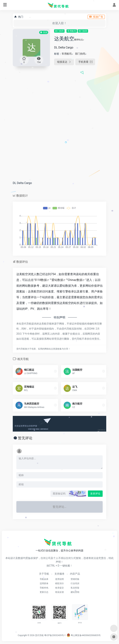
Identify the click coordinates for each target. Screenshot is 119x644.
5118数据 (41, 280)
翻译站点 (79, 40)
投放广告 (96, 17)
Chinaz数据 (75, 280)
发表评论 (95, 494)
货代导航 (39, 635)
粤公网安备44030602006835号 (84, 635)
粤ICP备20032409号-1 (55, 635)
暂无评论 (25, 438)
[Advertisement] (59, 97)
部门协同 (59, 31)
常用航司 (72, 31)
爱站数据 (57, 280)
